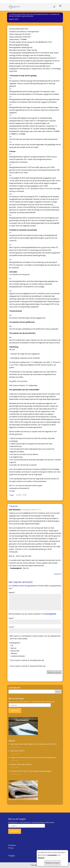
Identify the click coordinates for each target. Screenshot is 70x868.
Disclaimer (12, 845)
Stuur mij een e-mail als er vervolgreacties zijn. (27, 660)
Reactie (12, 592)
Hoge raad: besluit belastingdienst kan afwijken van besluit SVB (33, 744)
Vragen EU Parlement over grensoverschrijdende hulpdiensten (33, 757)
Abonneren (15, 710)
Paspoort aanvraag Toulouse (21, 764)
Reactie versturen (54, 672)
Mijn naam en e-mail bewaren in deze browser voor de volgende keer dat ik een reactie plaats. (35, 637)
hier (14, 485)
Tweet (11, 495)
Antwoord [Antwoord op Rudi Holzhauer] (58, 574)
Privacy (11, 848)
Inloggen (12, 856)
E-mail (12, 627)
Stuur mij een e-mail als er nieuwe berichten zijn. (28, 666)
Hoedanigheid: (15, 643)
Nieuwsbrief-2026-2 (17, 751)
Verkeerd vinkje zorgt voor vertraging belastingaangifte (31, 771)
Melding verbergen (52, 863)
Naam (12, 618)
